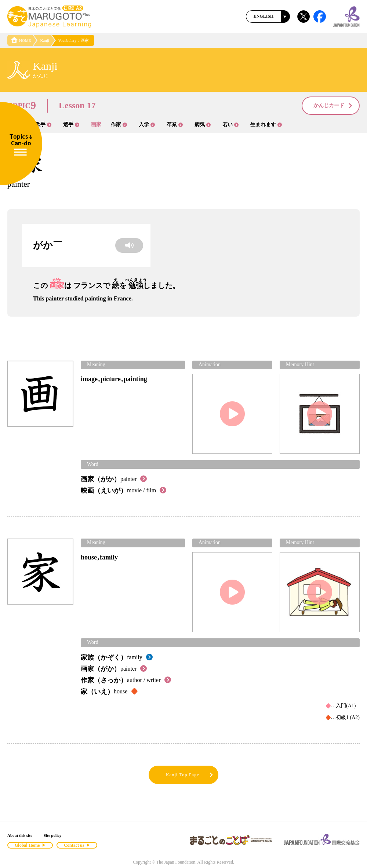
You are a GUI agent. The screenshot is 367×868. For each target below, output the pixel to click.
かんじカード (333, 106)
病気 (203, 125)
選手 (71, 125)
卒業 (175, 125)
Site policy (53, 835)
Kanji (44, 40)
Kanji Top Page (190, 775)
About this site (20, 835)
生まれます (266, 125)
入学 (147, 125)
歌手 (43, 125)
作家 (119, 125)
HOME (21, 40)
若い (230, 125)
